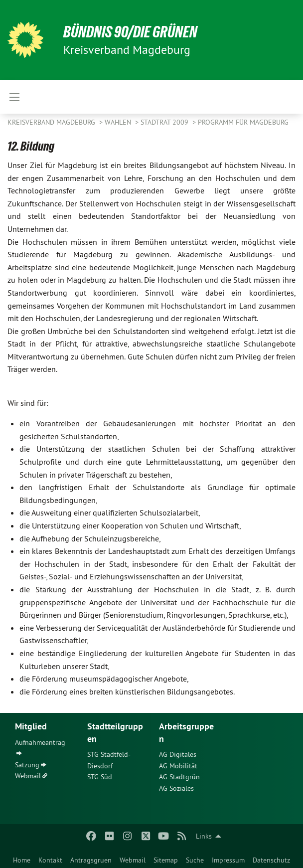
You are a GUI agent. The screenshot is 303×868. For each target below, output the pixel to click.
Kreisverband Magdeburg (52, 122)
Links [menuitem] (204, 836)
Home (22, 860)
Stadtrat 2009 (165, 122)
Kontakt (50, 860)
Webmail (133, 860)
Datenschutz (271, 860)
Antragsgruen (91, 860)
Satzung (27, 765)
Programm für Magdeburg (243, 122)
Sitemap (166, 860)
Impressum (228, 860)
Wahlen (119, 122)
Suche (195, 860)
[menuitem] (22, 858)
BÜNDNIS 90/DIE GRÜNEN (130, 32)
